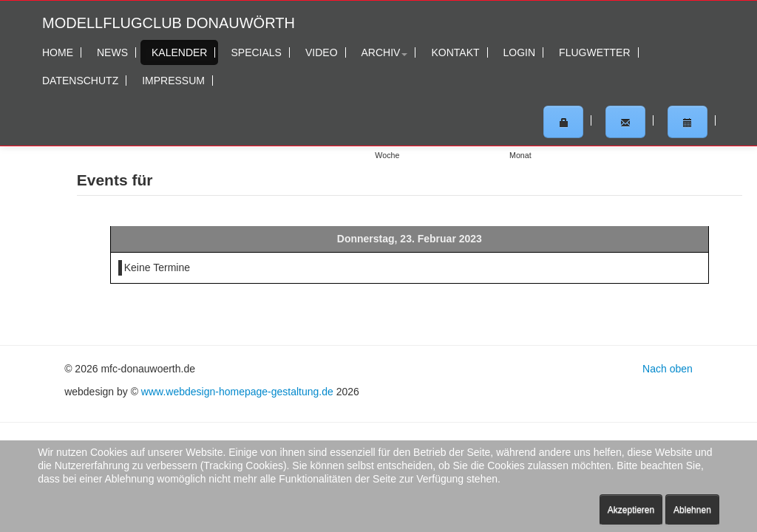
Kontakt (455, 52)
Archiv (385, 52)
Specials (256, 52)
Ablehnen (692, 510)
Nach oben (668, 369)
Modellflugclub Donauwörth (169, 23)
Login (520, 52)
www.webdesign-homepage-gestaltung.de (237, 392)
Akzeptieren (631, 510)
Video (322, 52)
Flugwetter (594, 52)
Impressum (173, 81)
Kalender (179, 52)
